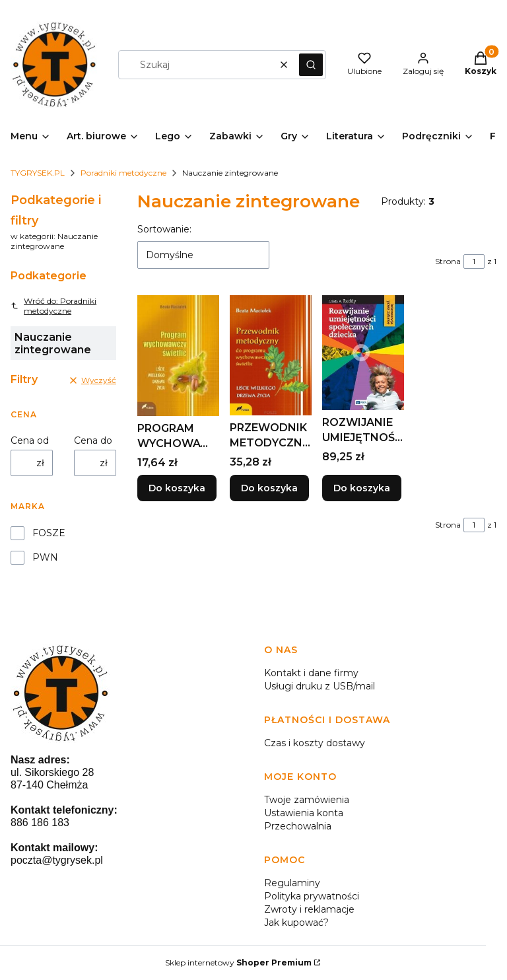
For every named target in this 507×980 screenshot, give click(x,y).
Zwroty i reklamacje (309, 909)
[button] (311, 65)
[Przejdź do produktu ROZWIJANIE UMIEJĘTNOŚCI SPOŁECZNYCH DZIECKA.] (363, 353)
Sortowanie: (164, 229)
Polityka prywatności (312, 896)
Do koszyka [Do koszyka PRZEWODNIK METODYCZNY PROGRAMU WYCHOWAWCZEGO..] (269, 489)
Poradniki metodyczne (123, 173)
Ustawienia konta (304, 813)
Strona (448, 261)
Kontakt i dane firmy (311, 673)
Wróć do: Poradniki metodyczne (53, 306)
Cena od (30, 440)
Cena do (93, 440)
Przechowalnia (298, 826)
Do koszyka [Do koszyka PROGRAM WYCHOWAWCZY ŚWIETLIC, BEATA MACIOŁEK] (177, 489)
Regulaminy (292, 883)
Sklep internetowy (238, 962)
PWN (45, 557)
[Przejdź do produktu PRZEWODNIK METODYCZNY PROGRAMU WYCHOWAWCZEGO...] (271, 355)
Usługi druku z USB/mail (320, 686)
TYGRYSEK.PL (38, 173)
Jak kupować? (296, 923)
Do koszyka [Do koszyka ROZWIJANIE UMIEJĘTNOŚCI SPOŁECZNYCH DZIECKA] (362, 489)
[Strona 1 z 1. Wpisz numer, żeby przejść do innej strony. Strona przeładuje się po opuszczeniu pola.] (474, 262)
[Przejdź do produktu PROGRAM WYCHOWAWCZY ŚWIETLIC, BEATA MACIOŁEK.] (178, 356)
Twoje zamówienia (307, 800)
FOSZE (49, 533)
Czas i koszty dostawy (315, 743)
